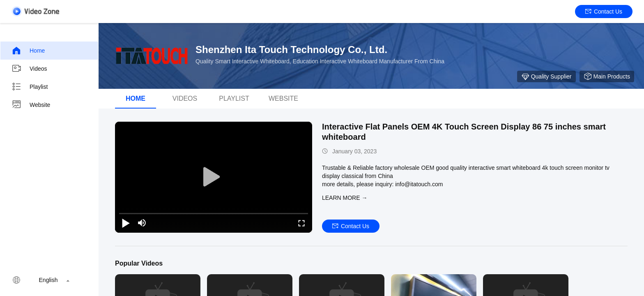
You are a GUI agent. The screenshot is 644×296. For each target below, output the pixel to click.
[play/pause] (126, 223)
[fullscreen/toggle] (301, 223)
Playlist (30, 87)
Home (28, 51)
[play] (214, 177)
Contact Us (604, 12)
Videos (29, 69)
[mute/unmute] (142, 223)
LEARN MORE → (345, 198)
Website (31, 105)
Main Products (607, 76)
